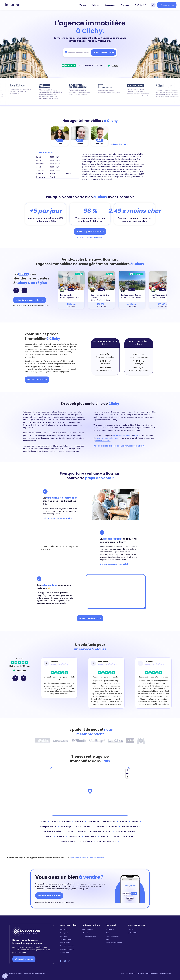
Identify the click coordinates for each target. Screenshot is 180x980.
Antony (55, 821)
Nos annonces (88, 930)
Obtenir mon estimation (103, 52)
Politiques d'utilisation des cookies (148, 973)
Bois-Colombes (84, 826)
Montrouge (67, 826)
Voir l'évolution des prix (37, 380)
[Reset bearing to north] (127, 777)
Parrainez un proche (67, 949)
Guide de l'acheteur (89, 936)
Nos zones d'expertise (17, 858)
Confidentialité (130, 973)
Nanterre (80, 821)
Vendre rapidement (67, 946)
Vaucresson (92, 836)
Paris (136, 435)
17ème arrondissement (122, 435)
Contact (131, 930)
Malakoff (106, 836)
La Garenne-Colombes (102, 831)
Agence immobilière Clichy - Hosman (87, 858)
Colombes (100, 826)
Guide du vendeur (66, 939)
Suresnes (114, 826)
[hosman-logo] (13, 5)
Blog (107, 933)
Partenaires (110, 930)
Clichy (60, 140)
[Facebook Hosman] (60, 961)
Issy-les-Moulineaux (127, 831)
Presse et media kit (112, 936)
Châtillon (67, 821)
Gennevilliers (110, 821)
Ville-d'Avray (87, 841)
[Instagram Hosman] (65, 961)
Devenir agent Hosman (114, 943)
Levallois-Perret (102, 438)
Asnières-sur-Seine (103, 441)
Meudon (125, 821)
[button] (5, 976)
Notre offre (63, 930)
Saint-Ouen (114, 438)
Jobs (108, 939)
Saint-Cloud (76, 836)
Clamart (50, 836)
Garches (83, 831)
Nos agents (64, 933)
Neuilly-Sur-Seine (49, 826)
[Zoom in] (127, 770)
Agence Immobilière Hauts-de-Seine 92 (49, 858)
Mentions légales (165, 973)
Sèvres (136, 821)
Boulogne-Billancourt (108, 841)
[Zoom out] (127, 773)
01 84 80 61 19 (141, 5)
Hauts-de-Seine (59, 347)
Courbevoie (95, 821)
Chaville (70, 831)
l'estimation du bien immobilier (62, 886)
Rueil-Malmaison (131, 826)
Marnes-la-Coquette (125, 836)
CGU (122, 973)
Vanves (44, 821)
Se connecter (64, 952)
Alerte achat (87, 933)
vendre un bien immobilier (60, 884)
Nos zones (63, 936)
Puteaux (62, 836)
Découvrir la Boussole (24, 959)
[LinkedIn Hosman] (69, 961)
